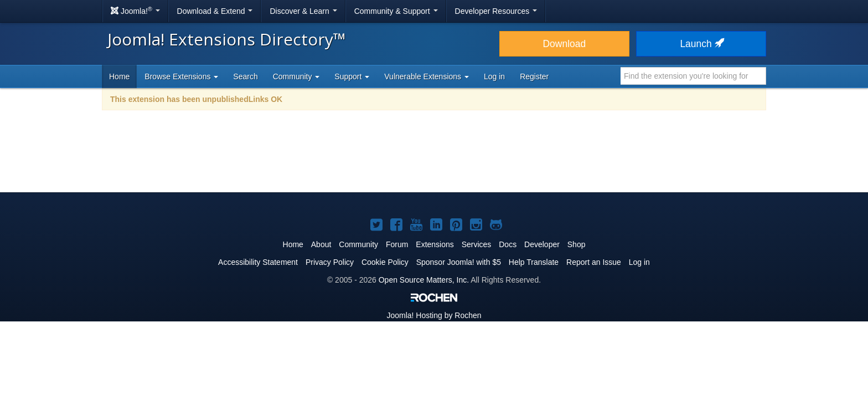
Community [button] (296, 76)
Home (119, 76)
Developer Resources (496, 11)
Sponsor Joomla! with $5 (459, 262)
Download (564, 44)
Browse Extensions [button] (181, 76)
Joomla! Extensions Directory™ (227, 39)
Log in (494, 76)
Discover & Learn (303, 11)
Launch (701, 44)
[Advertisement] (434, 158)
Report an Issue (594, 262)
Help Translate (534, 262)
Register (534, 76)
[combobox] (693, 76)
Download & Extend (215, 11)
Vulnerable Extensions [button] (427, 76)
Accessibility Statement (258, 262)
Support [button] (352, 76)
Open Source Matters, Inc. (424, 280)
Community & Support (396, 11)
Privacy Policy (330, 262)
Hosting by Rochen (434, 315)
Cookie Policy (385, 262)
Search (245, 76)
